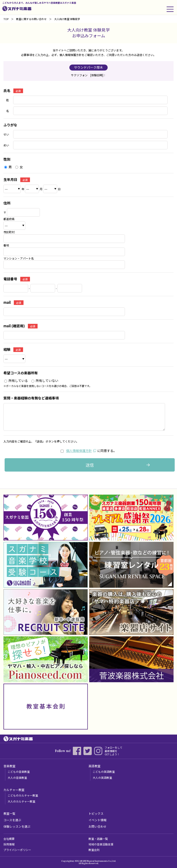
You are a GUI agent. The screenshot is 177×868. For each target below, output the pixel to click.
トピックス (96, 813)
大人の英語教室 (102, 778)
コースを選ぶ (12, 820)
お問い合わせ (97, 826)
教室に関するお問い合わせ (31, 19)
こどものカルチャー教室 (23, 795)
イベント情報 (97, 820)
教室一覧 (9, 813)
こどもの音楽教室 (19, 772)
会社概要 (9, 839)
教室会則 (94, 850)
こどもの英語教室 (104, 772)
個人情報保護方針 (79, 451)
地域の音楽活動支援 (101, 844)
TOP (6, 19)
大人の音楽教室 (17, 778)
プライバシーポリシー (17, 850)
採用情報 (9, 844)
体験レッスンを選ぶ (17, 826)
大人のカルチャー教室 (21, 801)
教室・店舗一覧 (98, 839)
